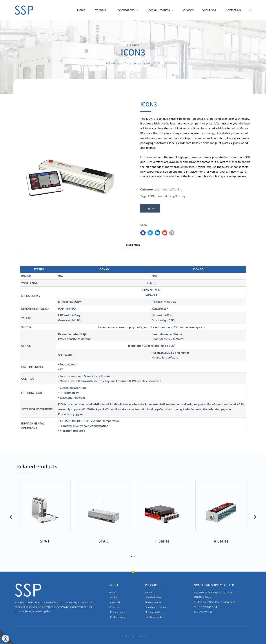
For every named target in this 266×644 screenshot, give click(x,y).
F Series (162, 541)
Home (81, 10)
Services (188, 10)
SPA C (104, 541)
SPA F (45, 541)
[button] (143, 233)
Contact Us (233, 10)
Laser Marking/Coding (143, 63)
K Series (221, 541)
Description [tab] (133, 245)
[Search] (250, 10)
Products (102, 10)
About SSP (209, 10)
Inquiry (150, 208)
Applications (129, 10)
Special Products (161, 10)
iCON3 (151, 196)
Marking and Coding (122, 63)
